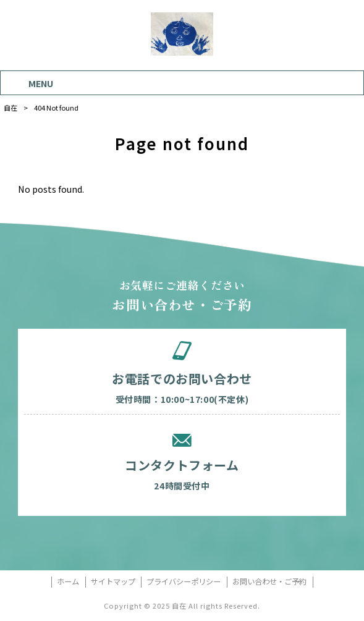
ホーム (68, 582)
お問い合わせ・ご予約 (269, 582)
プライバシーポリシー (184, 582)
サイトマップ (113, 582)
